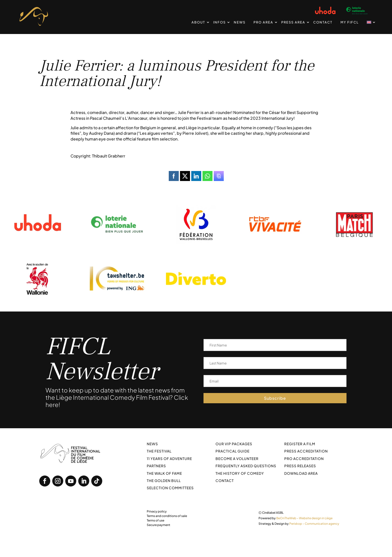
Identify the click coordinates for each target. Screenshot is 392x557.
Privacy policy (157, 511)
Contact (323, 22)
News (240, 22)
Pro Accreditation (304, 458)
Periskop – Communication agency (314, 524)
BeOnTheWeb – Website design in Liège (304, 518)
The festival (159, 451)
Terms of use (155, 520)
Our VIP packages (234, 444)
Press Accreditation (306, 451)
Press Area (293, 22)
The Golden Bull (164, 480)
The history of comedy (240, 473)
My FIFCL (350, 22)
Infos (219, 22)
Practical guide (232, 451)
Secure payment (158, 525)
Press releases (300, 466)
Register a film (300, 444)
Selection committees (170, 488)
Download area (301, 473)
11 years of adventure (169, 458)
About (198, 22)
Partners (156, 466)
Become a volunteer (237, 458)
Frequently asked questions (246, 466)
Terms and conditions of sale (167, 516)
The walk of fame (164, 473)
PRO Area (263, 22)
